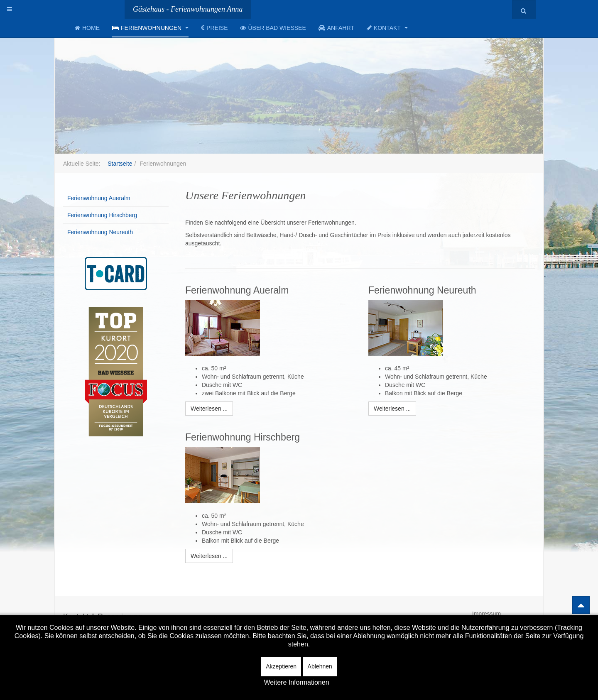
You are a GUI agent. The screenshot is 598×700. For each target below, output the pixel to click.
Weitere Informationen (296, 682)
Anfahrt (336, 28)
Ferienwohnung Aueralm (99, 198)
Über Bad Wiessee (273, 28)
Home (87, 28)
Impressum (486, 614)
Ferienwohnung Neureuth (100, 232)
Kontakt (387, 28)
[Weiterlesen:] (209, 409)
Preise (214, 28)
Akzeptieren (281, 666)
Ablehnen (320, 666)
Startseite (120, 164)
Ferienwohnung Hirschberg (102, 215)
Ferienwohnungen (150, 28)
